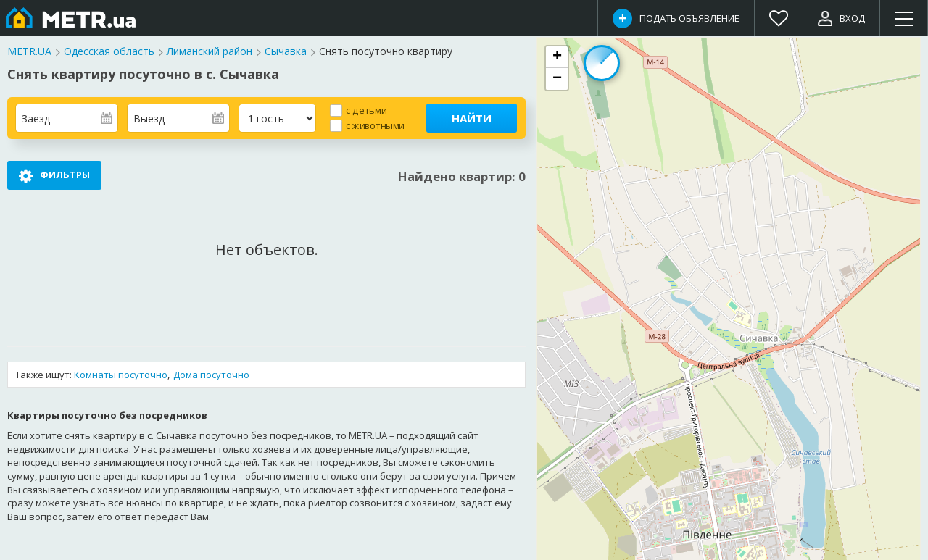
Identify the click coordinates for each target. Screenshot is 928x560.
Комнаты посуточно (121, 375)
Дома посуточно (211, 375)
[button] (557, 57)
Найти (472, 118)
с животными (375, 125)
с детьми (366, 110)
